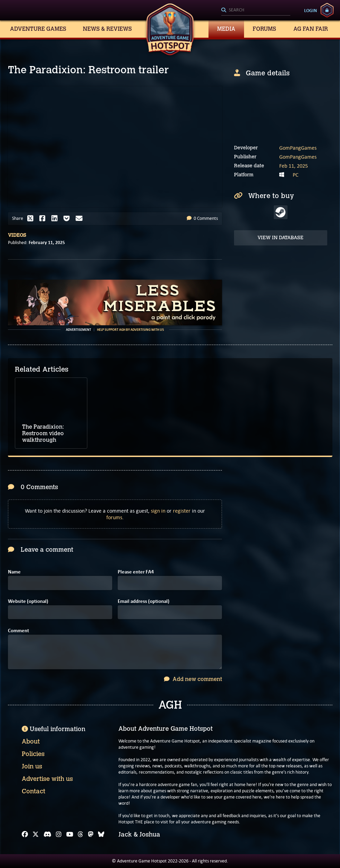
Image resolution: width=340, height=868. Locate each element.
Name (14, 572)
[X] (36, 834)
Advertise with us (47, 779)
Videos (17, 235)
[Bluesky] (101, 834)
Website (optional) (28, 601)
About (31, 741)
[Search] (256, 10)
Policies (33, 754)
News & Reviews (107, 29)
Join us (32, 766)
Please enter (136, 572)
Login (310, 10)
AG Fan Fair (311, 29)
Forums (264, 29)
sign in (158, 511)
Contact (33, 791)
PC (296, 175)
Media (226, 29)
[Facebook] (25, 834)
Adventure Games (38, 29)
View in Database (280, 238)
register (182, 511)
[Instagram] (59, 834)
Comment (18, 631)
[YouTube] (70, 834)
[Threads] (80, 834)
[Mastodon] (91, 834)
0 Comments (202, 218)
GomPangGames (298, 148)
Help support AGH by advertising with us (130, 330)
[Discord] (47, 834)
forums (114, 517)
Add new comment (193, 679)
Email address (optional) (144, 601)
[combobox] (256, 10)
